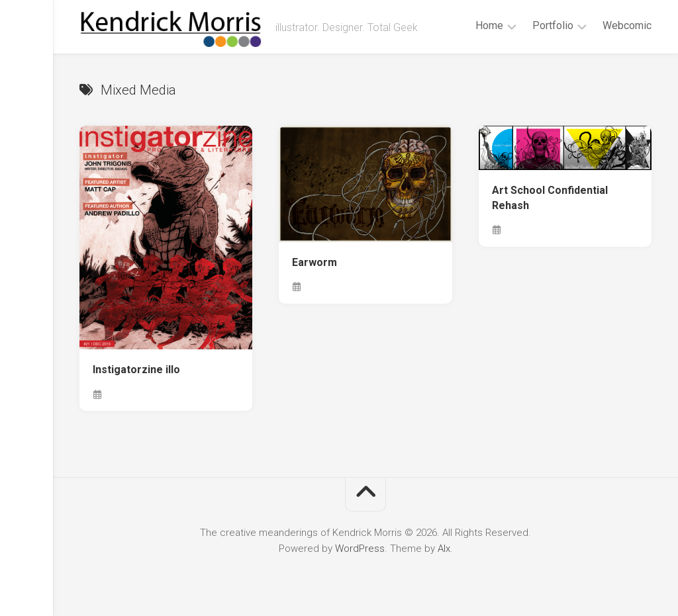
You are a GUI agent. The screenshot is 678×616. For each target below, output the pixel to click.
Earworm (315, 262)
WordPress (360, 549)
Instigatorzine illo (136, 370)
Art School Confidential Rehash (550, 198)
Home (489, 25)
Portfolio (553, 25)
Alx (444, 549)
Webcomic (627, 25)
